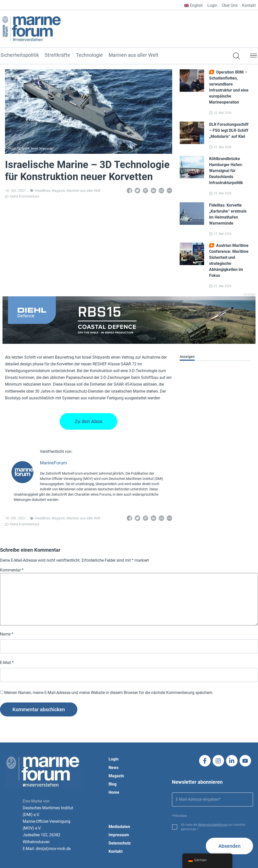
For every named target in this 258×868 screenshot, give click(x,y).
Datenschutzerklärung (213, 825)
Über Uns (230, 5)
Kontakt (249, 5)
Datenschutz (120, 843)
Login (212, 5)
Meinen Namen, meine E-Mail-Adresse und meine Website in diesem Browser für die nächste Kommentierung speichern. (109, 693)
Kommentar (12, 570)
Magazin (58, 191)
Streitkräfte (57, 55)
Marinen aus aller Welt (133, 55)
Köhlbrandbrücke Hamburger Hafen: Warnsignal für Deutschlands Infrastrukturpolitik (226, 171)
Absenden (229, 846)
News (114, 768)
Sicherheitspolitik (20, 55)
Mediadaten (119, 827)
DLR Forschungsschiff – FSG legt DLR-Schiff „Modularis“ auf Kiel (229, 130)
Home (114, 792)
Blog (113, 784)
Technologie (89, 55)
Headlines (43, 191)
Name (7, 634)
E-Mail (7, 663)
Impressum (119, 835)
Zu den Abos (88, 421)
